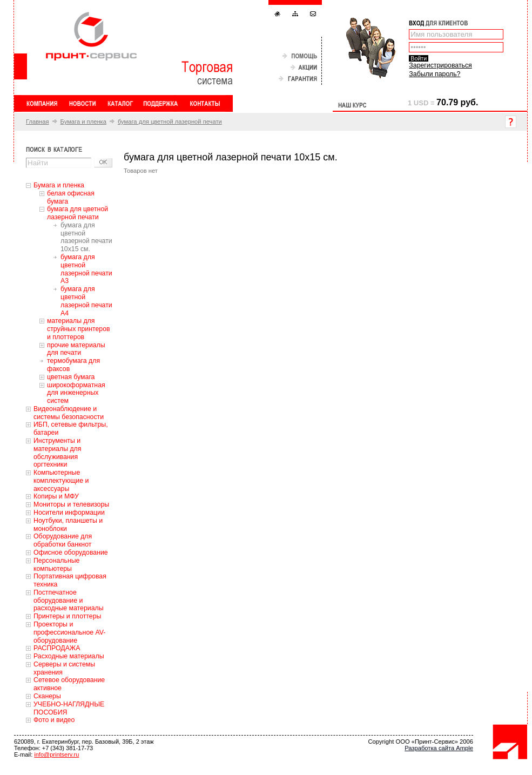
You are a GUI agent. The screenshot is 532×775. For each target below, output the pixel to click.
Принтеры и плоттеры (67, 616)
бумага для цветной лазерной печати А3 (86, 269)
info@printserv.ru (56, 754)
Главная (38, 122)
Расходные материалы (69, 656)
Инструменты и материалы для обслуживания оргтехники (57, 453)
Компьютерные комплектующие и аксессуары (61, 481)
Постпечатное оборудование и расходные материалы (69, 601)
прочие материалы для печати (76, 349)
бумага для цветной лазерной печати (170, 122)
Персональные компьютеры (56, 565)
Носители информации (69, 513)
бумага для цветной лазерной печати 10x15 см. (86, 237)
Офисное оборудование (71, 552)
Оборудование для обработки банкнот (63, 540)
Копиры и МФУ (56, 496)
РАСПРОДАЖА (57, 648)
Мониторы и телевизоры (71, 504)
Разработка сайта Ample (439, 748)
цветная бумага (71, 377)
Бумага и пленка (83, 122)
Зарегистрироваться (440, 65)
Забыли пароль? (435, 74)
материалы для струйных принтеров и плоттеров (79, 329)
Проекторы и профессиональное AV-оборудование (69, 632)
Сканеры (47, 696)
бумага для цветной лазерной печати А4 (86, 301)
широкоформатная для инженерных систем (76, 393)
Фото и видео (54, 720)
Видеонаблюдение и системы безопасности (69, 413)
